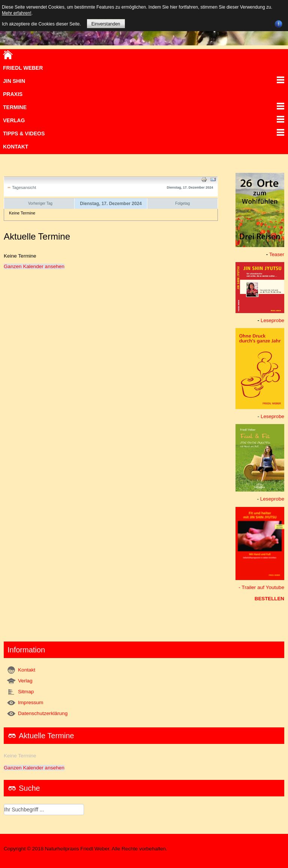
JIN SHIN (14, 81)
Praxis (13, 94)
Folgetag (182, 203)
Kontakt (16, 147)
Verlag (25, 681)
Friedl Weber (23, 68)
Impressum (31, 702)
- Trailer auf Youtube (261, 587)
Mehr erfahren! (17, 13)
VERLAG (14, 120)
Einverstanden (106, 24)
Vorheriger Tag (40, 203)
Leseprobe (272, 320)
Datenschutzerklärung (43, 713)
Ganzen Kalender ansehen (34, 266)
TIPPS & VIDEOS (24, 133)
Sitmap (26, 692)
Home (8, 55)
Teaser (277, 254)
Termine (15, 107)
